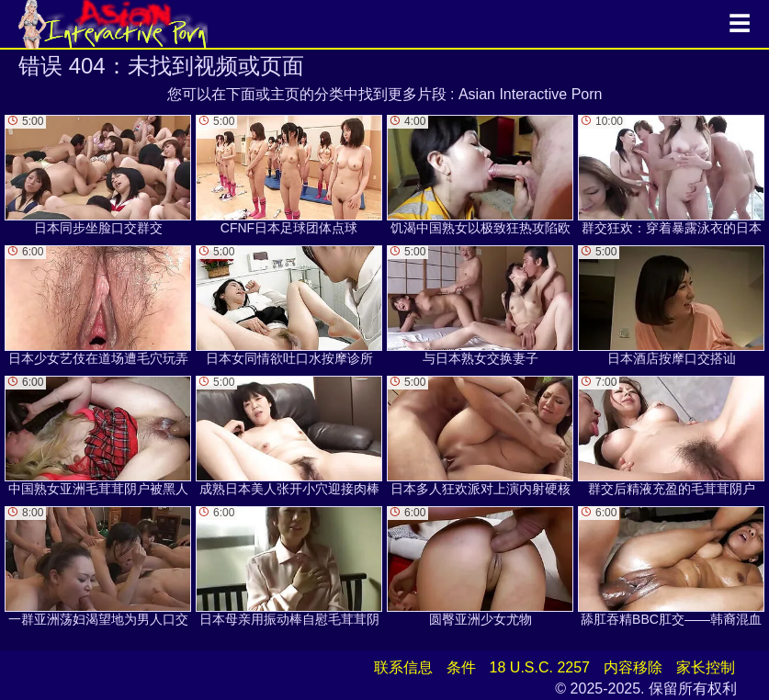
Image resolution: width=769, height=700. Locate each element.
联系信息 (403, 667)
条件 (461, 667)
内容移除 (633, 667)
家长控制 (706, 667)
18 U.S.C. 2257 (540, 667)
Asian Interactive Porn (531, 94)
